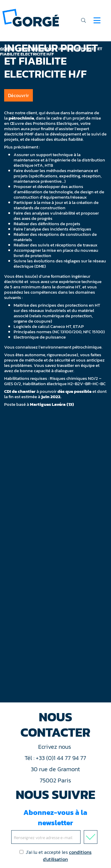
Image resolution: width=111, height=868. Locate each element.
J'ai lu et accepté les (55, 856)
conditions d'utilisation (67, 856)
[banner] (31, 17)
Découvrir (18, 95)
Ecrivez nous (55, 747)
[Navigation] (97, 20)
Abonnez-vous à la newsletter (55, 826)
